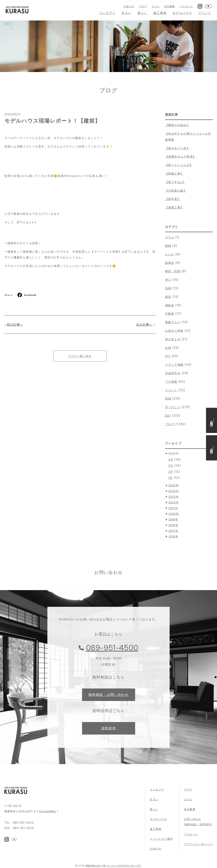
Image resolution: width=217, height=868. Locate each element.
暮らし (142, 13)
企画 (168, 348)
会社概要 (170, 6)
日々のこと (173, 407)
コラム (156, 6)
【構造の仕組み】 (177, 125)
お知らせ (129, 6)
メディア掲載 (174, 365)
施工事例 (160, 13)
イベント (205, 13)
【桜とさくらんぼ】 (179, 165)
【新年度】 (173, 199)
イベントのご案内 (161, 839)
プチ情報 (171, 382)
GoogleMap (48, 811)
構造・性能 (173, 271)
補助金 (170, 305)
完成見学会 (173, 373)
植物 (168, 246)
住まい (126, 13)
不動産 (170, 314)
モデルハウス (182, 13)
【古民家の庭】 (176, 191)
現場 (168, 399)
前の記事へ (15, 325)
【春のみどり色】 (177, 148)
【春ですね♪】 (175, 182)
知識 (168, 288)
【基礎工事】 (174, 207)
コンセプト (107, 13)
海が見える (173, 339)
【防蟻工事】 (174, 174)
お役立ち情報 (174, 331)
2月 (171, 472)
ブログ (143, 6)
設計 (168, 416)
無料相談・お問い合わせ (108, 695)
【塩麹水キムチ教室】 (181, 156)
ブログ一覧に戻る (80, 356)
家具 (168, 297)
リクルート (186, 6)
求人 (168, 280)
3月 (171, 466)
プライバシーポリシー (198, 844)
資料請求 (108, 728)
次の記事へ (144, 325)
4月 (171, 460)
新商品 (170, 263)
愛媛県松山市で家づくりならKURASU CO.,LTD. (114, 866)
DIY (168, 356)
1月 (170, 478)
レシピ (170, 254)
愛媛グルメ (173, 322)
